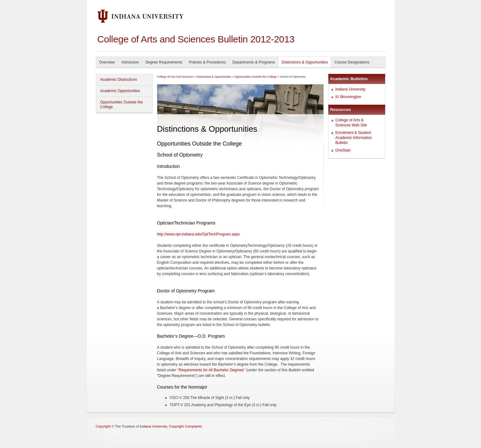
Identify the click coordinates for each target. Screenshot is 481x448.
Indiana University (350, 89)
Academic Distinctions (119, 80)
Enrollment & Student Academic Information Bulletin (354, 138)
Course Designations (352, 62)
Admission (130, 62)
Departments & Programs (254, 62)
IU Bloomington (348, 97)
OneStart (343, 150)
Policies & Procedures (207, 62)
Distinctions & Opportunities (305, 62)
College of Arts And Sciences (175, 77)
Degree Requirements (164, 62)
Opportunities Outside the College (122, 105)
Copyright (103, 426)
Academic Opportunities (120, 91)
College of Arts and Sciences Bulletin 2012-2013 (196, 39)
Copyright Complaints (186, 426)
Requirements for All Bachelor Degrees (211, 370)
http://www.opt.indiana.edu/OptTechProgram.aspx (198, 234)
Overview (107, 62)
